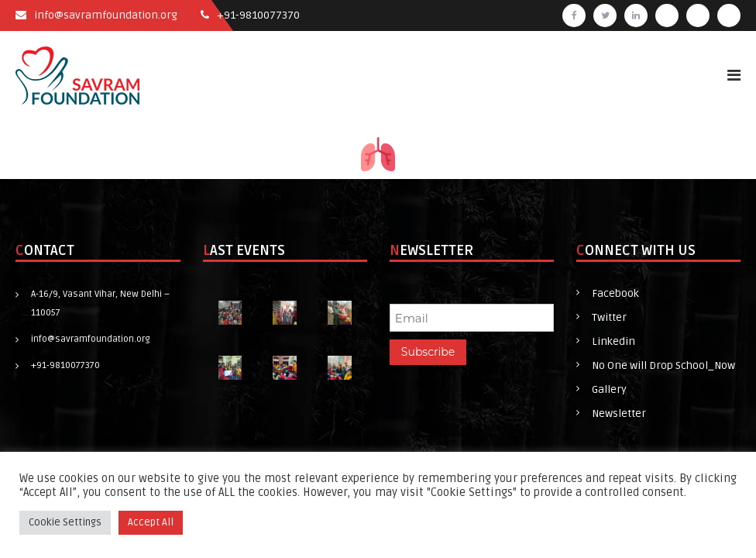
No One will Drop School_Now (663, 365)
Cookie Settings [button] (65, 522)
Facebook (615, 293)
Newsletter (619, 413)
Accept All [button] (151, 522)
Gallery (609, 389)
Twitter (609, 317)
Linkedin (613, 341)
